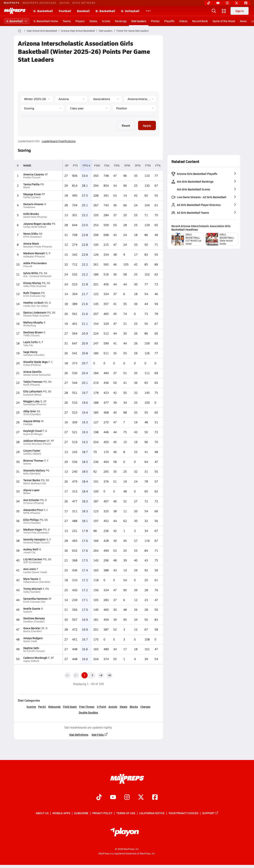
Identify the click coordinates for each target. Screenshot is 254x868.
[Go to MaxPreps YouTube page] (113, 797)
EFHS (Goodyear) (32, 237)
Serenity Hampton (34, 539)
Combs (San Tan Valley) (35, 306)
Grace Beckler (32, 628)
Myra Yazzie (31, 579)
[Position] (134, 108)
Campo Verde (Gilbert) (35, 227)
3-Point (101, 707)
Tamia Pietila (31, 184)
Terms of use (126, 813)
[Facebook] (246, 3)
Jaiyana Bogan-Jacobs (37, 224)
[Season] (37, 99)
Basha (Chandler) (32, 631)
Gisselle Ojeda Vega (35, 362)
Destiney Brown (33, 332)
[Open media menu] (224, 11)
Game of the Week (224, 21)
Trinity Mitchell (32, 589)
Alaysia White (32, 421)
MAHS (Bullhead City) (35, 483)
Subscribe (81, 813)
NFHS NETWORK (84, 3)
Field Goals (70, 707)
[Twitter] (237, 3)
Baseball (83, 11)
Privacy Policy (102, 813)
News (243, 21)
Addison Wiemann (34, 441)
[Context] (140, 99)
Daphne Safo (31, 648)
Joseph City (29, 552)
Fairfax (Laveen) (32, 197)
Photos (155, 21)
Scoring (31, 707)
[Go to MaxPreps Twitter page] (141, 797)
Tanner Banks (32, 480)
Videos (183, 21)
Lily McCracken (33, 559)
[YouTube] (218, 3)
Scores (106, 21)
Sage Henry (30, 352)
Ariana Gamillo (32, 372)
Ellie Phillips (31, 520)
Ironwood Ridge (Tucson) (36, 542)
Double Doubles (88, 712)
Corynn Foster (32, 451)
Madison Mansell (34, 253)
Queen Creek (30, 641)
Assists (113, 707)
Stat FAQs (99, 735)
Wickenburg (29, 325)
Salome (27, 464)
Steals (123, 707)
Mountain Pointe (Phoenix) (37, 247)
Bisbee (27, 493)
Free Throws (87, 707)
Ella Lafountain (33, 391)
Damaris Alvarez (33, 204)
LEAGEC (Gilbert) (32, 454)
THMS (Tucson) (31, 335)
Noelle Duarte (32, 608)
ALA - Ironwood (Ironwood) (37, 276)
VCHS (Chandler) (32, 414)
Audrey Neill (31, 549)
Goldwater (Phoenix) (34, 257)
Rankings (121, 21)
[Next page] (101, 675)
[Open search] (214, 11)
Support (210, 813)
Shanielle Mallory (34, 470)
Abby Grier (29, 411)
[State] (71, 99)
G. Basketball (43, 11)
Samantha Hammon (35, 599)
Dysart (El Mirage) (33, 434)
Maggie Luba (31, 401)
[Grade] (88, 108)
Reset (126, 125)
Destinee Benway (34, 618)
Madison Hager (33, 529)
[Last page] (109, 675)
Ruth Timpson (32, 293)
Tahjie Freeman (33, 382)
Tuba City (28, 345)
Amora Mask (31, 243)
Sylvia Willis (31, 273)
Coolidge (28, 424)
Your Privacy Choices (183, 813)
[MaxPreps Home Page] (20, 31)
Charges (145, 707)
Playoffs (169, 21)
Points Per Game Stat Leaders (133, 31)
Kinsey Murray (32, 283)
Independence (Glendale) (37, 582)
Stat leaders (139, 21)
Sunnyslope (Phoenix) (35, 404)
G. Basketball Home (46, 21)
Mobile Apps (61, 813)
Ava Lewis (29, 569)
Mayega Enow (32, 194)
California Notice (152, 813)
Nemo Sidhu (31, 234)
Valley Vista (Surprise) (35, 286)
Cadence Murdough (35, 658)
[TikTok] (209, 3)
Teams (67, 21)
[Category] (42, 108)
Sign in (240, 11)
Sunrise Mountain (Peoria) (37, 444)
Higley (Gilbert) (31, 661)
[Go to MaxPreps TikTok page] (99, 797)
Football (65, 11)
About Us (42, 813)
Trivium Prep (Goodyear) (36, 533)
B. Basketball (105, 11)
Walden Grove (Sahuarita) (37, 375)
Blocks (134, 707)
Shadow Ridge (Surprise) (36, 316)
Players (80, 21)
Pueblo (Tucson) (32, 177)
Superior (28, 612)
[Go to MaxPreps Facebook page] (155, 797)
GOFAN (64, 3)
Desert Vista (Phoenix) (35, 217)
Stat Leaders (106, 31)
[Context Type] (106, 99)
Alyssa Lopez (31, 490)
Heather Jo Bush (33, 302)
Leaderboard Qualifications (59, 141)
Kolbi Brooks (31, 214)
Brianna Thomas (33, 460)
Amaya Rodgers (33, 638)
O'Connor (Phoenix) (33, 503)
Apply (147, 125)
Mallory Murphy (33, 322)
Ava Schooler (31, 500)
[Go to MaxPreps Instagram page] (127, 797)
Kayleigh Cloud (32, 431)
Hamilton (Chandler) (34, 355)
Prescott (28, 266)
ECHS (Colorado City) (34, 296)
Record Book (200, 21)
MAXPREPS (12, 3)
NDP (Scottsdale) (32, 562)
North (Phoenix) (32, 385)
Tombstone (29, 207)
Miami (26, 187)
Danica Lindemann (35, 312)
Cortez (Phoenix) (32, 365)
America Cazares (33, 174)
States (93, 21)
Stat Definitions (79, 735)
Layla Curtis (30, 342)
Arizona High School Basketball (78, 31)
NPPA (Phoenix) (32, 513)
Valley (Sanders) (32, 592)
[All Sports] (148, 11)
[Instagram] (227, 3)
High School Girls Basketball (42, 31)
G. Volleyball (130, 11)
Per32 (42, 707)
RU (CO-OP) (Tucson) (34, 651)
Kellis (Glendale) (32, 474)
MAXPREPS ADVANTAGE (40, 3)
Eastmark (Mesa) (32, 395)
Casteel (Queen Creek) (35, 572)
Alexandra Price (33, 510)
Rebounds (54, 707)
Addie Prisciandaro (35, 263)
